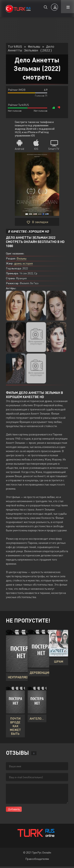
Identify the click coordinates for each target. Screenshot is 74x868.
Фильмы (22, 260)
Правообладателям (37, 860)
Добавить (14, 811)
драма (18, 265)
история (28, 265)
